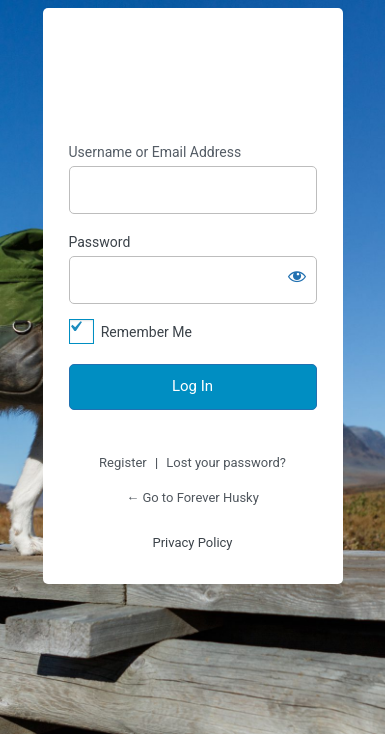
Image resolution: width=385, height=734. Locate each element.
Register (123, 462)
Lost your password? (226, 462)
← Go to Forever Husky (192, 497)
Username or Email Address (155, 152)
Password (100, 242)
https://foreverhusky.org (193, 76)
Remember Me (146, 332)
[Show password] (297, 276)
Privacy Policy (192, 542)
